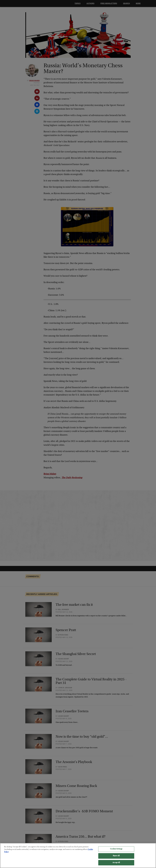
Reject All (116, 858)
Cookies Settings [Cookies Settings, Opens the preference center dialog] (116, 851)
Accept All (116, 864)
